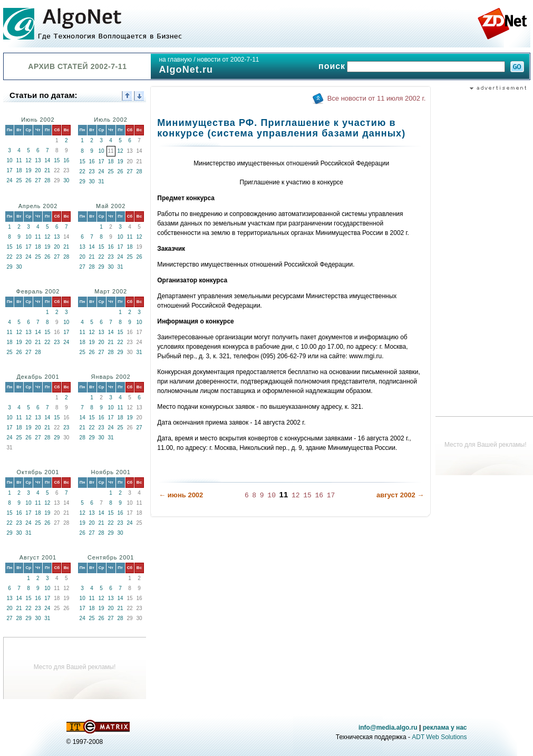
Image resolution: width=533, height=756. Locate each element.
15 (57, 160)
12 (28, 160)
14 (47, 160)
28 (47, 180)
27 (38, 180)
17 (9, 170)
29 (83, 181)
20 (38, 170)
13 (38, 160)
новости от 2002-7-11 (228, 60)
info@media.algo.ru (388, 728)
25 (19, 180)
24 (9, 180)
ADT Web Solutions (439, 737)
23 (92, 171)
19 (28, 170)
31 (101, 181)
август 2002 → (400, 495)
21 (47, 170)
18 (19, 170)
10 (9, 160)
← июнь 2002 (181, 495)
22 (83, 171)
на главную (175, 60)
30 (66, 180)
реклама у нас (445, 728)
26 (28, 180)
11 (19, 160)
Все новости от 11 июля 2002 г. (377, 98)
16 (66, 160)
